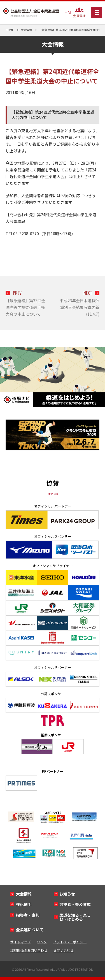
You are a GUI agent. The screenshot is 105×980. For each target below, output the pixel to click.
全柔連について (30, 930)
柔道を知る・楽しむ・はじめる (75, 917)
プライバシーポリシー (70, 942)
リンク (42, 942)
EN (67, 12)
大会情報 (24, 894)
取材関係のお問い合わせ (29, 950)
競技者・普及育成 (75, 904)
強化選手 (24, 904)
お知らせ (67, 894)
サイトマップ (20, 942)
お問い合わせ (64, 950)
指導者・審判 (28, 915)
